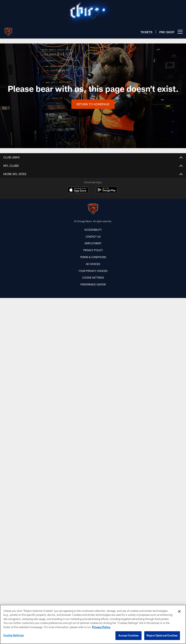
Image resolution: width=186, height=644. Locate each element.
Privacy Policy (93, 250)
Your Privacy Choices (93, 271)
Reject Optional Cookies (162, 635)
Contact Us (93, 237)
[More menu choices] (180, 32)
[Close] (179, 611)
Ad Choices (93, 264)
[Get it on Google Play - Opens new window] (107, 192)
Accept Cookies (128, 635)
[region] (93, 624)
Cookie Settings (93, 277)
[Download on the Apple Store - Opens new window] (78, 190)
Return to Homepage (93, 104)
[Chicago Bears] (93, 209)
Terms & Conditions (93, 257)
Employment (93, 243)
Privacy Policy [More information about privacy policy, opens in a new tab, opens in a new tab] (101, 627)
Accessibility (93, 230)
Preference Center (93, 284)
